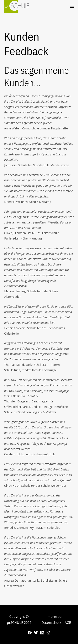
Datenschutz (52, 623)
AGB (68, 623)
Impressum (56, 617)
